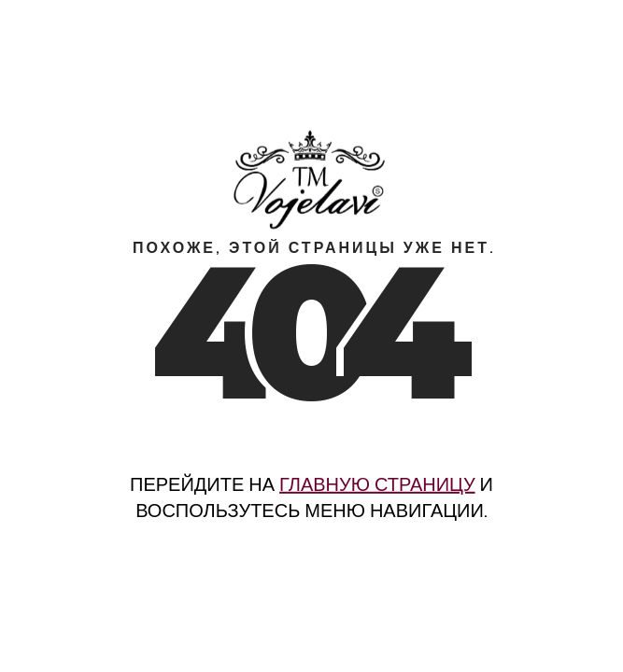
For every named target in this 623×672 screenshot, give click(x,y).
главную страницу (377, 484)
